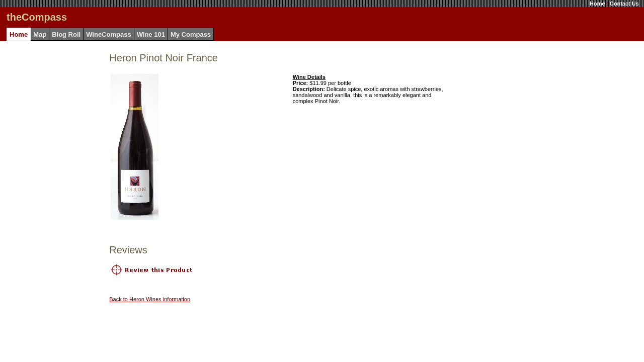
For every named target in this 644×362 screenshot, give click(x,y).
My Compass (191, 34)
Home (597, 4)
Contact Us (624, 4)
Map (40, 34)
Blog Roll (66, 34)
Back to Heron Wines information (150, 299)
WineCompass (108, 34)
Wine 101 (151, 34)
